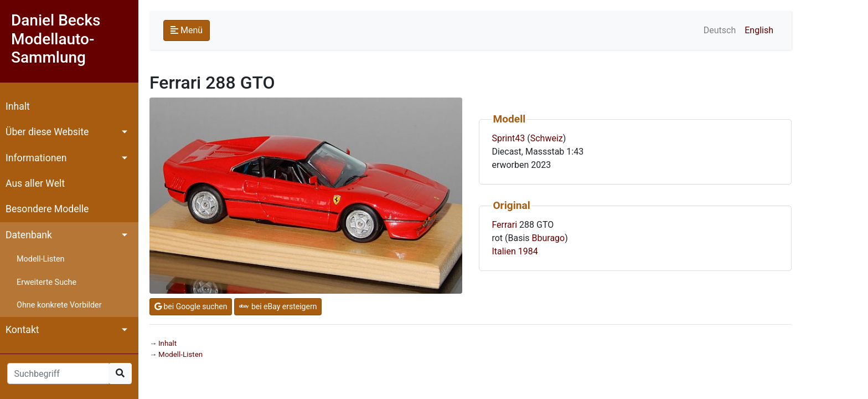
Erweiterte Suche (46, 282)
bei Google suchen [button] (191, 306)
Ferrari (504, 225)
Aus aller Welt (35, 183)
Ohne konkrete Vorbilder (59, 305)
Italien (503, 251)
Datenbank (29, 235)
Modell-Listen (40, 259)
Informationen (36, 158)
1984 (528, 251)
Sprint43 (508, 138)
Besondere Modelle (47, 209)
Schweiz (547, 138)
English (759, 30)
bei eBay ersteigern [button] (278, 306)
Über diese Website (47, 132)
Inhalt (18, 106)
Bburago (549, 238)
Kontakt (22, 330)
